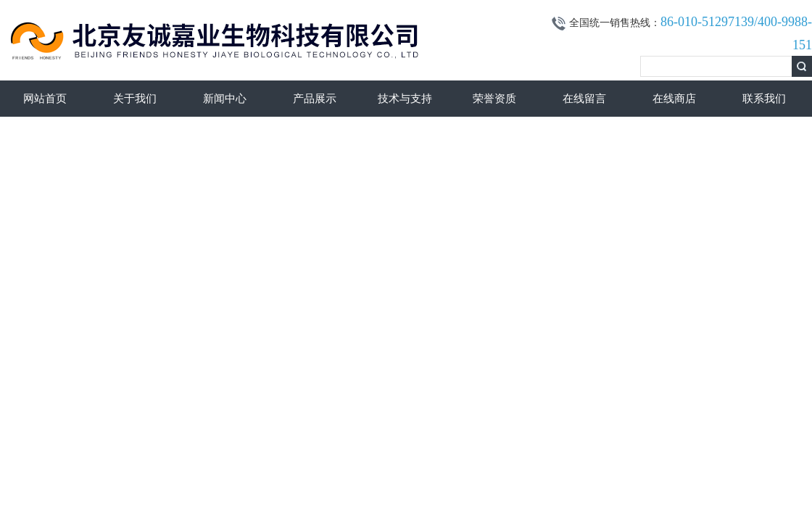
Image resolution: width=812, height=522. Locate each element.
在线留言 (584, 99)
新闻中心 (225, 99)
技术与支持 (405, 99)
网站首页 (45, 99)
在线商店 (674, 99)
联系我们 (764, 99)
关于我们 (135, 99)
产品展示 (315, 99)
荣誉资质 (494, 99)
